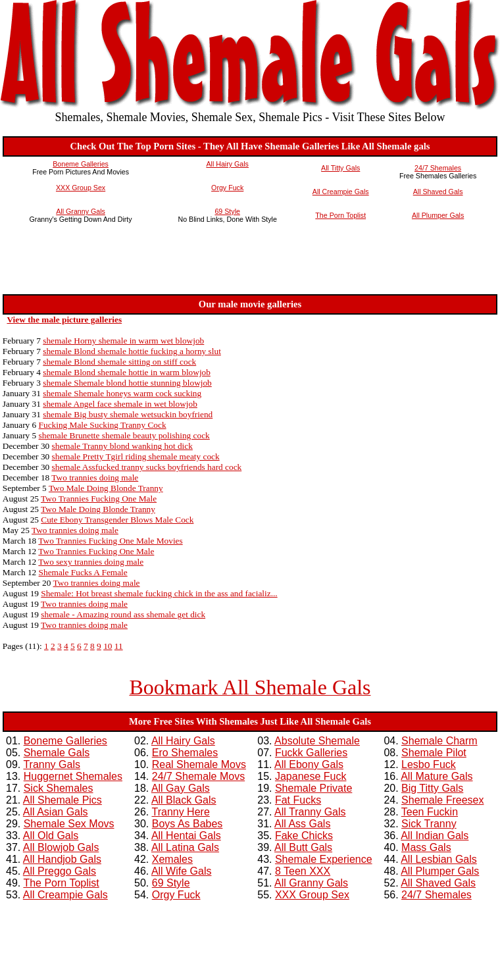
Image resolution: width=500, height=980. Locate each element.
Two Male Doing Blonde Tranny (106, 488)
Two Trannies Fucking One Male (99, 499)
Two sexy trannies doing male (91, 562)
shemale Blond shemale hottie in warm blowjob (127, 372)
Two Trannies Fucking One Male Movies (110, 541)
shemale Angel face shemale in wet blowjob (120, 404)
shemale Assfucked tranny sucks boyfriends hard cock (147, 467)
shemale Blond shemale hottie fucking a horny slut (132, 351)
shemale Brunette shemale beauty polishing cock (124, 435)
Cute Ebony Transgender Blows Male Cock (117, 520)
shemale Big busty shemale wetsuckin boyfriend (128, 414)
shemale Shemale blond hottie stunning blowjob (127, 383)
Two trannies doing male (95, 477)
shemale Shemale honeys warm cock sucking (122, 393)
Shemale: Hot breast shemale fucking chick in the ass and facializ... (159, 593)
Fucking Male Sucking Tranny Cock (103, 425)
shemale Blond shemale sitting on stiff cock (119, 362)
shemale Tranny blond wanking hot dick (122, 446)
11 (119, 646)
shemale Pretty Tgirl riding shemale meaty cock (136, 456)
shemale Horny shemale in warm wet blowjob (123, 341)
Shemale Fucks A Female (83, 572)
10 (108, 646)
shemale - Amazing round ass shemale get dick (123, 614)
